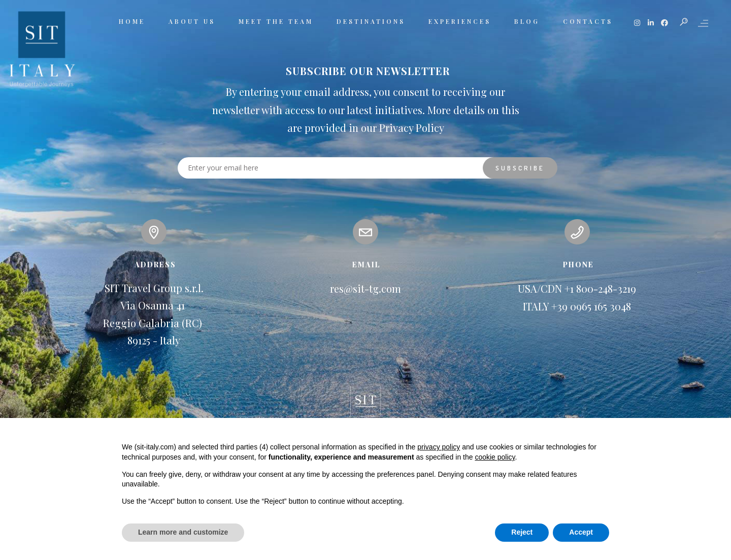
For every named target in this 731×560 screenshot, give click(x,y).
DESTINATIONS (371, 21)
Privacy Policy (412, 128)
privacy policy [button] (439, 447)
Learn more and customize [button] (183, 532)
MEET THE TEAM (276, 21)
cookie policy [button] (495, 457)
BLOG (527, 21)
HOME (132, 21)
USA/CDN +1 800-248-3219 (577, 288)
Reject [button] (522, 532)
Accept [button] (581, 532)
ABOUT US (192, 21)
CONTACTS (588, 21)
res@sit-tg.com (365, 288)
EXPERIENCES (460, 21)
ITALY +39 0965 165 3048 (577, 306)
